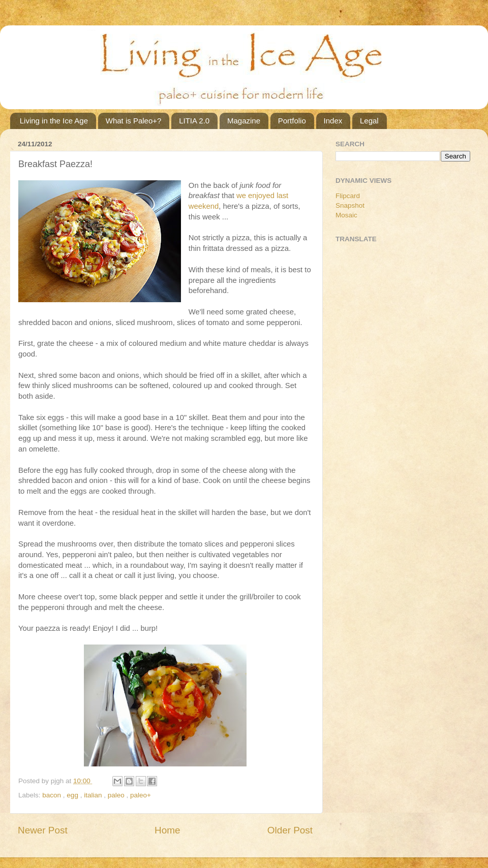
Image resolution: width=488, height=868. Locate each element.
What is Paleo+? (134, 121)
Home (167, 830)
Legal (369, 121)
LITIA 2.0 (194, 121)
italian (94, 795)
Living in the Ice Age (54, 121)
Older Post (290, 830)
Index (333, 121)
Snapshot (350, 205)
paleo (117, 795)
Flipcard (348, 196)
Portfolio (292, 121)
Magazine (244, 121)
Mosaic (346, 215)
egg (73, 795)
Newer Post (43, 830)
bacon (53, 795)
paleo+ (141, 795)
